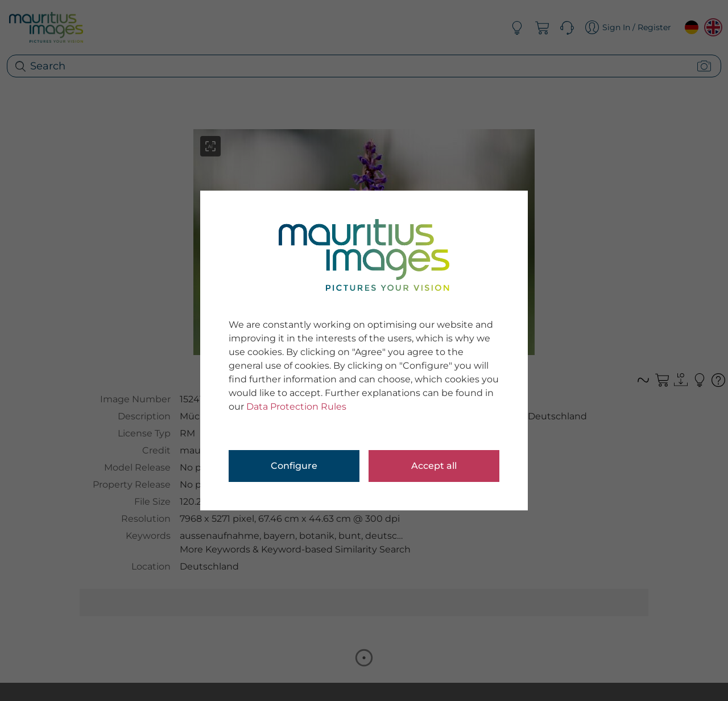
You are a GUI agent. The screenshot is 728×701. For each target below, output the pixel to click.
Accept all (434, 466)
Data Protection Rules (296, 407)
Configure (294, 466)
